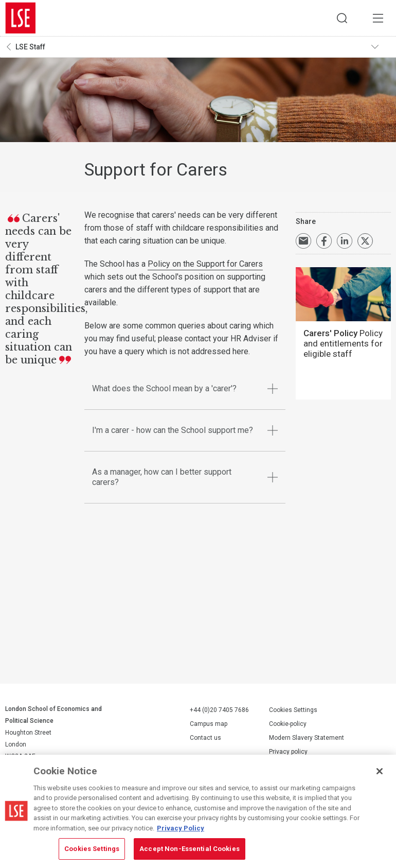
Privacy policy (288, 752)
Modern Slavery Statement (307, 738)
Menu (378, 18)
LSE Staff (30, 47)
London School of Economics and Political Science (21, 18)
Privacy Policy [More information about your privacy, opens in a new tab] (181, 828)
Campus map (209, 724)
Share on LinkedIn (345, 241)
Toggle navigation (381, 47)
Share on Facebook (324, 241)
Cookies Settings (293, 710)
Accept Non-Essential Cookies (190, 849)
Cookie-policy (288, 724)
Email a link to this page (303, 241)
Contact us (205, 738)
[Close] (380, 771)
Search (342, 18)
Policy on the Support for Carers (205, 264)
